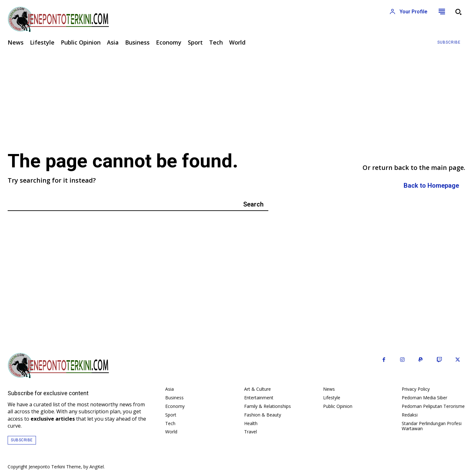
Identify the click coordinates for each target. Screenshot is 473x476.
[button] (458, 12)
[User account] (408, 12)
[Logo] (118, 19)
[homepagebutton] (431, 186)
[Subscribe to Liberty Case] (449, 43)
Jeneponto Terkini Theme (55, 467)
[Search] (253, 204)
